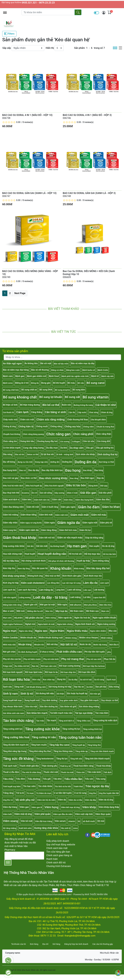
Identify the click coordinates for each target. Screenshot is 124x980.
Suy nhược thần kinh (13, 707)
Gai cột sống (46, 493)
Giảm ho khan (111, 507)
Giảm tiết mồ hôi (47, 538)
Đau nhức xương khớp (53, 478)
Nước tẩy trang (100, 645)
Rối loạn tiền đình (87, 672)
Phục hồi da (110, 659)
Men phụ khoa (90, 605)
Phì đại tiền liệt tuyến (95, 652)
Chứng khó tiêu (27, 441)
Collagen (76, 441)
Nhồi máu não (9, 645)
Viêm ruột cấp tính (84, 814)
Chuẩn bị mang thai (105, 427)
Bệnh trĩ (95, 376)
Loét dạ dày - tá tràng (50, 597)
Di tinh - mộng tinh (65, 454)
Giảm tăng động (49, 530)
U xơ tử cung (80, 793)
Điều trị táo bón (76, 485)
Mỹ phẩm (18, 618)
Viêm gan (24, 807)
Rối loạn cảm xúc (49, 666)
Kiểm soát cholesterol (33, 583)
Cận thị (72, 412)
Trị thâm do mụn (44, 793)
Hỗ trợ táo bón (109, 554)
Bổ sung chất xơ (29, 390)
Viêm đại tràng (10, 807)
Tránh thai (78, 786)
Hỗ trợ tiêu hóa (11, 561)
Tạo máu (40, 721)
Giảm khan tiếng (29, 515)
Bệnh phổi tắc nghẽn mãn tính (75, 376)
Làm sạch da (9, 590)
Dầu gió (90, 448)
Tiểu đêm (21, 779)
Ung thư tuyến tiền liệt (109, 793)
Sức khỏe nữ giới (68, 707)
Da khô (64, 448)
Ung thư (93, 793)
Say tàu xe (79, 687)
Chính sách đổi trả (56, 863)
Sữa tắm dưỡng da (49, 707)
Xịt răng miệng (10, 828)
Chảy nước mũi (10, 420)
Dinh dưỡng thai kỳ (107, 454)
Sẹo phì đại (101, 687)
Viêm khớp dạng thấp (109, 807)
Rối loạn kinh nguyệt (13, 672)
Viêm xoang (11, 821)
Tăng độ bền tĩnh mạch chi (16, 745)
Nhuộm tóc (39, 645)
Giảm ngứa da (69, 523)
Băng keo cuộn (73, 370)
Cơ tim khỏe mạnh (12, 448)
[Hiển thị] (59, 48)
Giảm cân (57, 500)
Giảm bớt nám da (42, 500)
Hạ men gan (77, 546)
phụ (109, 652)
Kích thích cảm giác (72, 576)
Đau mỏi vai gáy (11, 478)
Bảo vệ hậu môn (61, 364)
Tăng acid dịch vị (66, 721)
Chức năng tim (10, 441)
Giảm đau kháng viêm (13, 507)
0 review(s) (28, 122)
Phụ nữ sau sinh (94, 659)
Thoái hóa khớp (103, 766)
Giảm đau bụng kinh (84, 500)
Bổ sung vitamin (96, 397)
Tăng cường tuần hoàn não (80, 737)
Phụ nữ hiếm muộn (32, 659)
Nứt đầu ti (114, 645)
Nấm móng (51, 618)
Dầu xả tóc (20, 454)
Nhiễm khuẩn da (28, 638)
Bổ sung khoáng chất (20, 397)
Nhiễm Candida (10, 638)
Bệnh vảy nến (107, 376)
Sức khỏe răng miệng (89, 707)
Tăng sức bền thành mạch (102, 751)
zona (75, 828)
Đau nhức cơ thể (29, 478)
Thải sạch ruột (10, 766)
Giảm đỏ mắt (33, 507)
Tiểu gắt (47, 779)
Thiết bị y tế (65, 766)
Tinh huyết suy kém (12, 786)
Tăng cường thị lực (71, 729)
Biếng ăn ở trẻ (22, 383)
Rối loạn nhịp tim (68, 672)
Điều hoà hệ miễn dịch (13, 486)
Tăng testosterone (45, 759)
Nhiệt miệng (106, 638)
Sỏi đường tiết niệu (45, 694)
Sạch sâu (7, 687)
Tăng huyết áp (79, 745)
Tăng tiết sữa (76, 759)
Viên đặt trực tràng (43, 821)
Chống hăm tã (26, 427)
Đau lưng (99, 470)
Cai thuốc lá (8, 412)
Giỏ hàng (56, 944)
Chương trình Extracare (58, 866)
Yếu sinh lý (66, 828)
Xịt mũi (101, 821)
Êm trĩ (35, 493)
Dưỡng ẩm (67, 462)
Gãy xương (59, 493)
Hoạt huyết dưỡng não (52, 554)
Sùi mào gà (95, 694)
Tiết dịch (107, 772)
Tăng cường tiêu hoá (16, 737)
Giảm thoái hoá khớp (19, 538)
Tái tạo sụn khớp (84, 713)
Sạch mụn (111, 680)
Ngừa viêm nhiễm (98, 631)
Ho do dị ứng (108, 546)
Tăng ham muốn (39, 745)
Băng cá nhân (57, 370)
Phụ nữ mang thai (73, 659)
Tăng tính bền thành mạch (97, 759)
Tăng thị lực (62, 759)
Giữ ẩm (30, 546)
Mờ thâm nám (77, 611)
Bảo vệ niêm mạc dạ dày (83, 363)
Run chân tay (49, 680)
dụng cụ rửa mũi (25, 462)
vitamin (72, 821)
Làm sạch (105, 583)
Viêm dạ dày (90, 800)
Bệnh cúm (8, 376)
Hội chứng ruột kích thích (34, 561)
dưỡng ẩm (55, 462)
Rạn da (35, 666)
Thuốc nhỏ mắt (51, 772)
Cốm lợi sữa (88, 441)
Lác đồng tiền (53, 583)
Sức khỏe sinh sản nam (14, 713)
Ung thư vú (8, 800)
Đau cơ (23, 470)
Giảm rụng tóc (10, 530)
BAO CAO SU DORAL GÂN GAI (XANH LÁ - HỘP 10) (29, 193)
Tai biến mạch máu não (61, 713)
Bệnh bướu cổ (89, 370)
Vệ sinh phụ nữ (25, 800)
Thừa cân (80, 772)
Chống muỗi (42, 427)
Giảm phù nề (106, 523)
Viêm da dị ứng (106, 800)
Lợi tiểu (87, 597)
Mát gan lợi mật (47, 605)
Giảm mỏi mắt (80, 515)
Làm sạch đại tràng (27, 590)
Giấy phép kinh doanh (58, 841)
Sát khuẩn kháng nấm (36, 687)
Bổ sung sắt (72, 397)
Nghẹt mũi (30, 624)
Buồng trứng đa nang (83, 405)
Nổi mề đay (52, 644)
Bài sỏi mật (46, 363)
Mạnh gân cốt (31, 605)
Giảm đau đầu (103, 500)
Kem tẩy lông (24, 568)
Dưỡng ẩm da (86, 462)
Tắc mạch (51, 721)
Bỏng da (35, 383)
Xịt (79, 821)
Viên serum (60, 821)
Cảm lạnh (22, 412)
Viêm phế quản (42, 814)
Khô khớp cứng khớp (14, 576)
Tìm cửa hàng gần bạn (58, 852)
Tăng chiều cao (84, 721)
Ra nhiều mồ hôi (22, 666)
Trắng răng (8, 793)
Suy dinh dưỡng (50, 700)
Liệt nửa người (10, 597)
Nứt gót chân (9, 652)
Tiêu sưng (101, 779)
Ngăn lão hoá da (82, 618)
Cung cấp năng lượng (33, 448)
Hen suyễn (94, 546)
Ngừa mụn (10, 631)
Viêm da (62, 800)
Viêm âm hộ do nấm (46, 800)
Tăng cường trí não (44, 737)
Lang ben (60, 590)
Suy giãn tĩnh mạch (89, 700)
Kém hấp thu (9, 568)
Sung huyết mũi (32, 700)
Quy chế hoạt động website (61, 845)
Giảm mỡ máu (99, 515)
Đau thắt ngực (88, 478)
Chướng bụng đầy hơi (47, 441)
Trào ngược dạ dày (97, 786)
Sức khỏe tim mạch (37, 713)
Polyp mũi (7, 666)
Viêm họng (51, 807)
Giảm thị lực (85, 530)
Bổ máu (71, 383)
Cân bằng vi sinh (55, 412)
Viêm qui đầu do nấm (63, 814)
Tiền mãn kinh (94, 772)
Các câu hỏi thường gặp (103, 944)
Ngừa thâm (57, 631)
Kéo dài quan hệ (40, 568)
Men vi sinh (8, 611)
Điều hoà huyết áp (34, 486)
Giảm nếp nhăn (10, 523)
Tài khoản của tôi (19, 944)
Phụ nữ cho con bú (12, 659)
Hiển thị (50, 48)
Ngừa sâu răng (26, 631)
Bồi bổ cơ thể (51, 405)
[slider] (12, 122)
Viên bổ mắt (27, 821)
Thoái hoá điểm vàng (83, 766)
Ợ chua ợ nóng (47, 652)
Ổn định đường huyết (28, 652)
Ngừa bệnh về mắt (46, 624)
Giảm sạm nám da (29, 530)
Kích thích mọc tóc (93, 576)
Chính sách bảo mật (57, 848)
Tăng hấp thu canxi (59, 745)
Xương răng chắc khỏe (46, 828)
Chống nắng (56, 427)
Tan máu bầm (102, 713)
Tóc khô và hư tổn (63, 786)
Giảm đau (68, 500)
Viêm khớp (89, 807)
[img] (104, 13)
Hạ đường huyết (57, 546)
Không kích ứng (35, 576)
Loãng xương (25, 597)
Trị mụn (30, 793)
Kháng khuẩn (61, 568)
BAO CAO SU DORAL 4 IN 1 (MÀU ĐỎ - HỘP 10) (27, 115)
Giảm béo (27, 500)
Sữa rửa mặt (31, 707)
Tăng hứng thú (94, 745)
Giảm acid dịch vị (11, 500)
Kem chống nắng (101, 561)
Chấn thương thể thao (78, 420)
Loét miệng (75, 597)
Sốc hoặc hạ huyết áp (77, 694)
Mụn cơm (7, 618)
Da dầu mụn (52, 448)
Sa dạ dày (73, 680)
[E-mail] (25, 856)
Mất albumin (76, 605)
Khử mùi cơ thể (53, 576)
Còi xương (65, 441)
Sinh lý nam (10, 694)
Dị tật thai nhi (47, 454)
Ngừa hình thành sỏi (85, 624)
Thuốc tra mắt (67, 772)
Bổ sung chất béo (11, 390)
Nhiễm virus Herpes (89, 638)
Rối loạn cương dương (70, 666)
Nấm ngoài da (65, 618)
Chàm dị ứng (107, 412)
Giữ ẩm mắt (42, 546)
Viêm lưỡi (7, 814)
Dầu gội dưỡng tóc (105, 448)
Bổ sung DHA (46, 390)
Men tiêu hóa (105, 605)
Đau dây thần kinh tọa (52, 470)
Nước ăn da (85, 644)
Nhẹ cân (113, 631)
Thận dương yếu (49, 766)
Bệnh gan (20, 376)
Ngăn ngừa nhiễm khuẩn (104, 618)
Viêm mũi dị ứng (23, 814)
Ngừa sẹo (41, 631)
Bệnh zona (8, 383)
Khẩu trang (79, 568)
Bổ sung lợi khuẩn (51, 397)
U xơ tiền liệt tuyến (63, 793)
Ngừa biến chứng (65, 624)
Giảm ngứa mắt (90, 523)
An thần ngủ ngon (12, 363)
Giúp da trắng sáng (94, 538)
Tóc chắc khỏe (45, 786)
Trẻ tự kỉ (20, 793)
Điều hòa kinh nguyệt (54, 486)
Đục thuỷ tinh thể (11, 493)
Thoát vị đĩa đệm (11, 772)
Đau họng (73, 470)
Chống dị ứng (9, 427)
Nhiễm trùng (71, 638)
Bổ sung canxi (96, 383)
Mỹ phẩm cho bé (34, 618)
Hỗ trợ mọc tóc (92, 554)
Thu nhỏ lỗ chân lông (31, 772)
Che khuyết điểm (98, 420)
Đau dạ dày (34, 470)
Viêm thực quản (103, 814)
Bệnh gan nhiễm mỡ (37, 376)
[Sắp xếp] (28, 48)
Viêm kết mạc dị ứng (70, 807)
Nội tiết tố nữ (69, 644)
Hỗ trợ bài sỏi (75, 554)
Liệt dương (99, 590)
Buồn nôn (66, 405)
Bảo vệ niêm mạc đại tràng (16, 370)
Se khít (90, 687)
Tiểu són (89, 779)
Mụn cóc (105, 611)
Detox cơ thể (33, 454)
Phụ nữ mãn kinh (51, 659)
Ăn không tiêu (31, 363)
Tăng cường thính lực (92, 729)
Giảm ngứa (50, 523)
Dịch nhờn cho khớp (85, 454)
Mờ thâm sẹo (92, 611)
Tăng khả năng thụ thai (40, 751)
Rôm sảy (36, 680)
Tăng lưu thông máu (63, 751)
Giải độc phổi (105, 493)
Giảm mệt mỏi (61, 515)
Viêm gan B (37, 807)
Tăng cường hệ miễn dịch (105, 721)
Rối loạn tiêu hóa (16, 680)
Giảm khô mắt (46, 515)
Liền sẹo (87, 590)
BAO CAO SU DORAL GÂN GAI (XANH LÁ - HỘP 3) (89, 193)
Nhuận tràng (25, 644)
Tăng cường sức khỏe (42, 729)
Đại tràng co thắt (106, 462)
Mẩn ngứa (62, 605)
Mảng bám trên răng (12, 605)
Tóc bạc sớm (29, 786)
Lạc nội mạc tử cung (71, 583)
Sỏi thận (60, 694)
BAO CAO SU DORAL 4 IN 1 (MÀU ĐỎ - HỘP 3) (87, 115)
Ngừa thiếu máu (77, 631)
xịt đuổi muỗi (89, 821)
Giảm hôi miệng (11, 515)
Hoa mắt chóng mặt (12, 554)
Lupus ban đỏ (99, 597)
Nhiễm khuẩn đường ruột (51, 638)
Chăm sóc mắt (27, 420)
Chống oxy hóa (72, 427)
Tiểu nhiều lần (73, 779)
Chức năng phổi (83, 434)
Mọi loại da (61, 611)
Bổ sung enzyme (62, 390)
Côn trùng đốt (103, 441)
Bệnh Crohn (103, 370)
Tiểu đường (34, 779)
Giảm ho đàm (89, 507)
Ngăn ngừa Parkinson (13, 624)
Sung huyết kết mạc (12, 700)
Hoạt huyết (30, 554)
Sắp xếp (7, 48)
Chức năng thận (103, 434)
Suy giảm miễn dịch (69, 700)
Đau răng (74, 478)
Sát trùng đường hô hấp (60, 687)
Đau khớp (87, 470)
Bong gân (46, 383)
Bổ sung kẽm (79, 390)
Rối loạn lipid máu (34, 672)
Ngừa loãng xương (106, 624)
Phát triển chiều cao (69, 652)
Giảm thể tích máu (68, 530)
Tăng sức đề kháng (18, 759)
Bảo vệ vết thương (40, 370)
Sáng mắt (19, 687)
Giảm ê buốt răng (50, 507)
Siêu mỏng (114, 687)
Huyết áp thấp (83, 561)
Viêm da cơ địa (75, 800)
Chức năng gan (58, 434)
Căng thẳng (37, 412)
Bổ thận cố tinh (10, 405)
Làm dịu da (90, 583)
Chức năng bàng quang (33, 434)
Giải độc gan (88, 493)
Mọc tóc (49, 611)
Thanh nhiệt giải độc (29, 766)
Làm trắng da (46, 590)
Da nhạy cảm (77, 448)
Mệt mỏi (21, 611)
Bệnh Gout (54, 376)
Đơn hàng (34, 944)
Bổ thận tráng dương (30, 405)
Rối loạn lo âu (51, 672)
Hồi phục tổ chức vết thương (61, 561)
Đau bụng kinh (10, 470)
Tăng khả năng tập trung (15, 751)
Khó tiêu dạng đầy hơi (98, 568)
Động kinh (93, 486)
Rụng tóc (62, 679)
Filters (9, 34)
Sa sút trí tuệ (86, 680)
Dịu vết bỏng (9, 462)
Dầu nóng (8, 454)
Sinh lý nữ (27, 694)
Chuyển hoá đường (12, 434)
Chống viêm (88, 427)
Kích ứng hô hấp (11, 583)
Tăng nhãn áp (82, 751)
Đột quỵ (104, 486)
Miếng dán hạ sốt (35, 611)
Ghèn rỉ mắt (72, 493)
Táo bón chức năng (18, 721)
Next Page (20, 293)
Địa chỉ (45, 944)
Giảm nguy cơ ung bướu (31, 523)
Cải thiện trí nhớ (106, 405)
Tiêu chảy (8, 779)
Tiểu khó (57, 779)
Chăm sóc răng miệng (51, 419)
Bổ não (81, 383)
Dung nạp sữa (41, 462)
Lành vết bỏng (74, 590)
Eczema (26, 493)
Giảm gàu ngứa (68, 507)
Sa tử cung (99, 680)
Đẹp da (100, 478)
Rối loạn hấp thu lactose (94, 666)
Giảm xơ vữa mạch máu (70, 538)
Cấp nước (82, 412)
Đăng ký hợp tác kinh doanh (76, 944)
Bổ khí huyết (59, 383)
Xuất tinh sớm (25, 828)
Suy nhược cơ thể (110, 700)
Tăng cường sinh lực (13, 729)
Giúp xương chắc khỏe (14, 546)
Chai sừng (94, 412)
